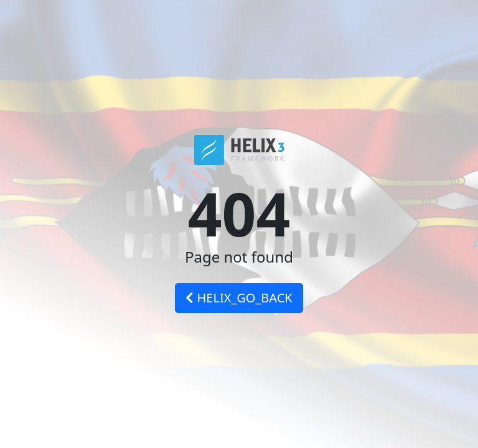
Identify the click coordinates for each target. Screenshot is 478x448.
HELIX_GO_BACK (239, 298)
